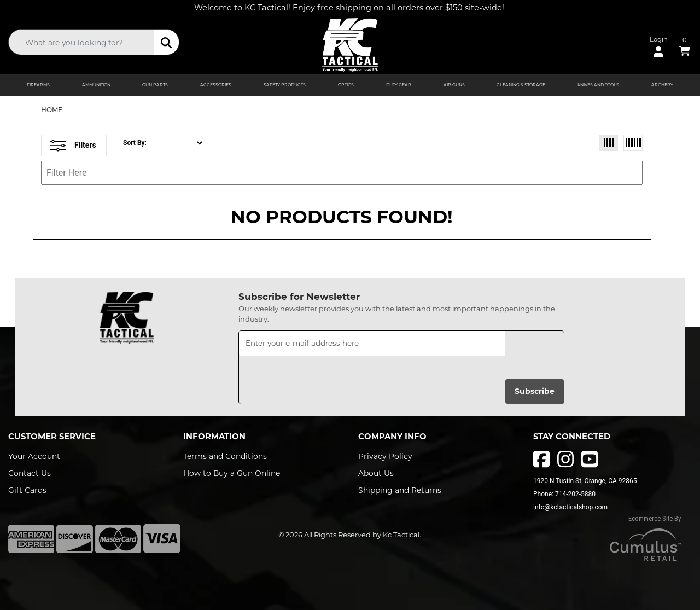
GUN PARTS (155, 85)
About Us (376, 473)
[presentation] (322, 377)
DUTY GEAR (399, 85)
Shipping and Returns (400, 490)
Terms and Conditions (225, 456)
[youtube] (590, 459)
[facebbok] (541, 459)
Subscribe (535, 391)
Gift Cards (27, 490)
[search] (167, 42)
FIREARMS (38, 85)
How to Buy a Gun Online (232, 473)
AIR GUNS (454, 85)
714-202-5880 (575, 494)
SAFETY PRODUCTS (285, 85)
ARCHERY (662, 85)
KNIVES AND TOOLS (598, 85)
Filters (73, 146)
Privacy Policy (385, 456)
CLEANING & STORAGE (521, 85)
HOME (52, 110)
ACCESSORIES (216, 85)
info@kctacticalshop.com (570, 507)
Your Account (34, 456)
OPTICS (346, 85)
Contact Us (30, 473)
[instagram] (565, 459)
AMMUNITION (96, 85)
